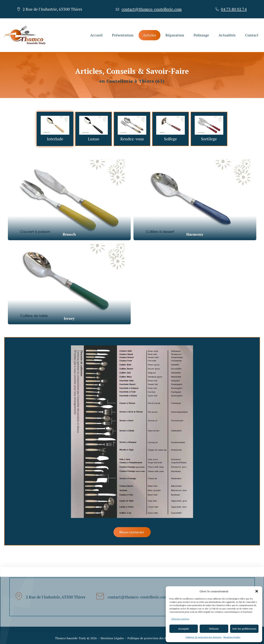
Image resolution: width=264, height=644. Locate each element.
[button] (257, 591)
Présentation (123, 35)
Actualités (227, 35)
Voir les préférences (244, 629)
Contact (252, 35)
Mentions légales (232, 637)
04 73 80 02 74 (234, 9)
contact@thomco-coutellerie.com (152, 9)
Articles (150, 35)
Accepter (184, 629)
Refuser (214, 629)
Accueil (96, 35)
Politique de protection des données (204, 637)
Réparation (175, 35)
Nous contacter (132, 532)
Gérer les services (180, 619)
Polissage (201, 35)
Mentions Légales (112, 638)
